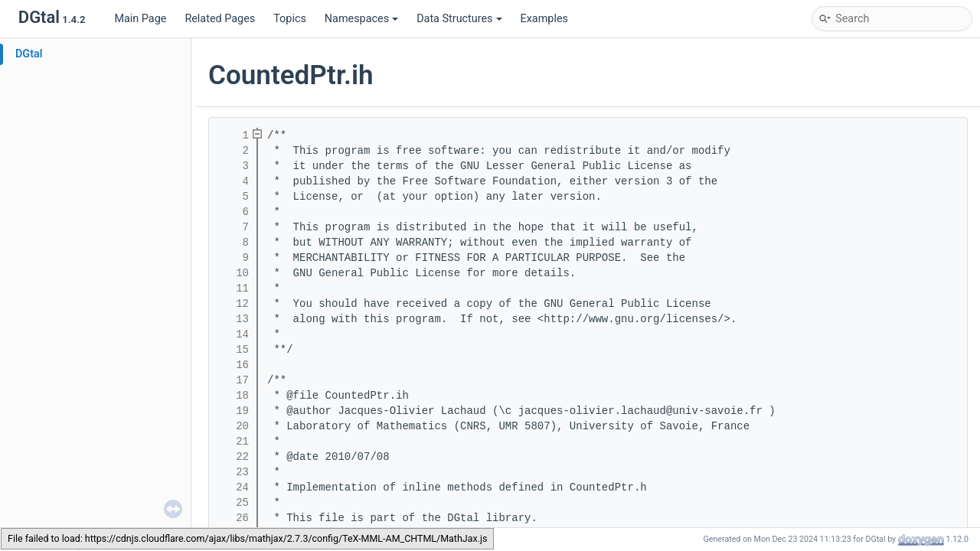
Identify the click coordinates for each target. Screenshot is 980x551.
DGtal (29, 54)
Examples (544, 19)
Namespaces (361, 19)
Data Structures (459, 19)
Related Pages (220, 19)
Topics (290, 19)
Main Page (140, 19)
